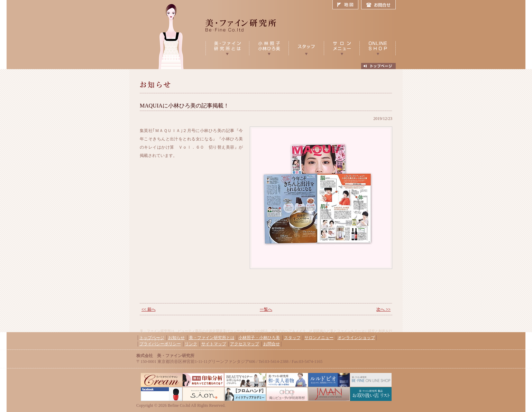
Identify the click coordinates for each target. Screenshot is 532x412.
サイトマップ (214, 344)
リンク (191, 344)
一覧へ (266, 309)
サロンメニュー (319, 338)
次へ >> (383, 309)
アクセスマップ (245, 344)
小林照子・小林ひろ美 (259, 338)
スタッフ (292, 338)
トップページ (152, 338)
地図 (347, 5)
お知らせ (176, 338)
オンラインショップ (356, 338)
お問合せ (378, 5)
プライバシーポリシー (160, 344)
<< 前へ (149, 309)
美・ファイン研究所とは (212, 338)
